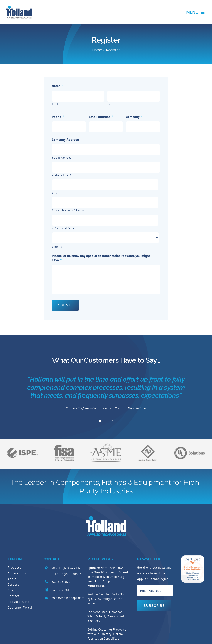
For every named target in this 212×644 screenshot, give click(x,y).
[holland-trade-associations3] (148, 446)
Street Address (62, 158)
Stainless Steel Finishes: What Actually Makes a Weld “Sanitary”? (106, 616)
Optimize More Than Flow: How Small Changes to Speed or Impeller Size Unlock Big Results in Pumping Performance (108, 577)
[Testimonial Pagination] (100, 421)
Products (14, 567)
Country (57, 247)
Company (134, 117)
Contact (13, 596)
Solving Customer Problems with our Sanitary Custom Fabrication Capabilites (107, 634)
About (12, 579)
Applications (17, 573)
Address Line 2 (62, 175)
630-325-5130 (61, 582)
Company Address (65, 140)
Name (58, 86)
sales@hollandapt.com (68, 598)
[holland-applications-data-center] (19, 7)
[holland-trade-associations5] (190, 444)
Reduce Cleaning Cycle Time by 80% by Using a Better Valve (107, 599)
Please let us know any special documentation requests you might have (101, 258)
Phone (58, 117)
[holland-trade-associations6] (22, 444)
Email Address (101, 117)
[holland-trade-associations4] (64, 446)
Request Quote (18, 602)
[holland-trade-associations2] (106, 445)
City (55, 193)
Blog (11, 590)
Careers (13, 584)
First (55, 104)
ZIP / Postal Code (63, 228)
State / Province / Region (68, 210)
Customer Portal (20, 607)
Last (110, 104)
